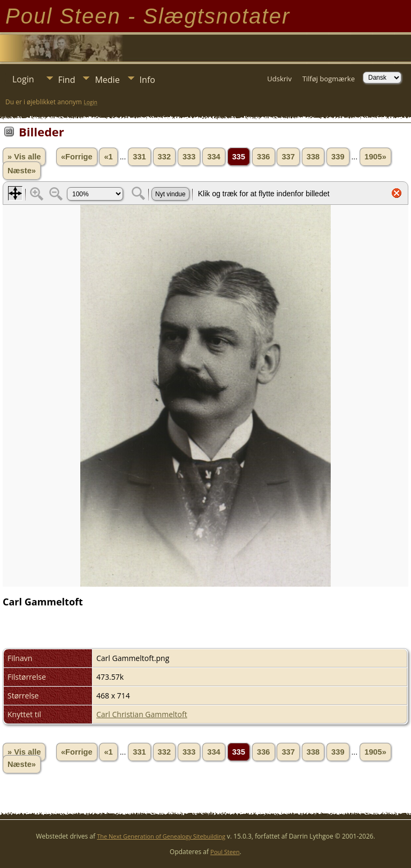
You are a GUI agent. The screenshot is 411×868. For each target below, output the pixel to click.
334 (214, 157)
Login (23, 79)
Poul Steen (225, 852)
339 (338, 157)
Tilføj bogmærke (329, 79)
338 (313, 157)
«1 (108, 157)
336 (263, 157)
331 (139, 157)
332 (164, 157)
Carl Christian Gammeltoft (142, 714)
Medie (107, 80)
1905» (375, 157)
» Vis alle (24, 157)
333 (189, 157)
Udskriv (279, 79)
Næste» (22, 171)
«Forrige (77, 157)
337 (288, 157)
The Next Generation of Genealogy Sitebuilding (161, 836)
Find (67, 80)
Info (147, 80)
